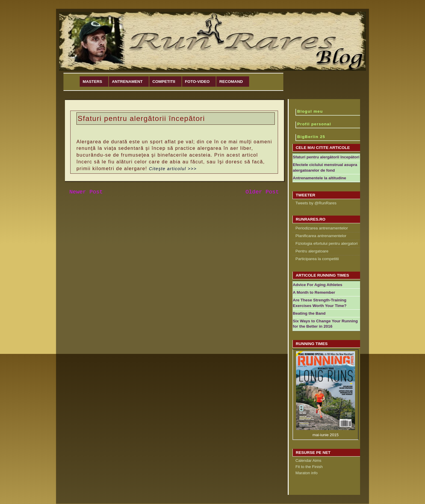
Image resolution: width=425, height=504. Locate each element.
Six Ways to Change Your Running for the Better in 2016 (325, 324)
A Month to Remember (314, 292)
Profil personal (314, 124)
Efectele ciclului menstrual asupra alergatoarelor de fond (325, 168)
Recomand (231, 82)
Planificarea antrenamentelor (321, 236)
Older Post (262, 192)
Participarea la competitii (317, 259)
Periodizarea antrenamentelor (322, 228)
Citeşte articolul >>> (173, 169)
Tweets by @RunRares (316, 203)
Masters (92, 82)
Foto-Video (197, 82)
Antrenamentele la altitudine (319, 178)
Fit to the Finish (309, 467)
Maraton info (307, 473)
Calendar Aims (308, 461)
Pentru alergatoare (312, 251)
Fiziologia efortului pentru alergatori (327, 243)
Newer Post (86, 192)
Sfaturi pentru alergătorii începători (326, 157)
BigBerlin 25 (311, 137)
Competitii (164, 82)
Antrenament (127, 82)
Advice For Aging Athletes (318, 285)
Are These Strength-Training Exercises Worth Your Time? (320, 303)
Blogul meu (310, 111)
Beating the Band (309, 313)
